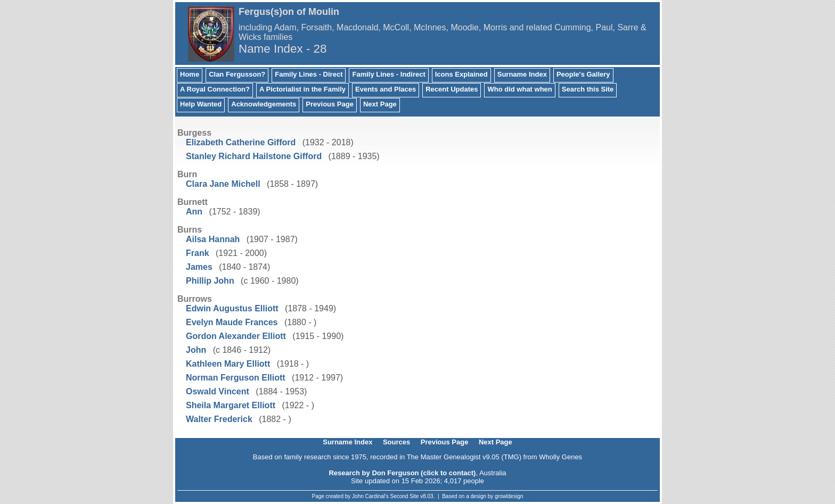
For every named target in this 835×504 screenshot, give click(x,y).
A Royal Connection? (215, 89)
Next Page (380, 104)
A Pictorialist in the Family (302, 89)
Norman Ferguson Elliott (236, 378)
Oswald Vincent (218, 391)
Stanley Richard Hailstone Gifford (254, 156)
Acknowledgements (264, 104)
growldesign (509, 496)
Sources (396, 442)
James (199, 267)
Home (190, 74)
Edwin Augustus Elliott (232, 308)
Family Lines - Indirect (388, 74)
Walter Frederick (219, 419)
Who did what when (519, 89)
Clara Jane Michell (223, 184)
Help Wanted (201, 104)
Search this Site (588, 89)
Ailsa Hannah (213, 239)
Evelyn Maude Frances (232, 322)
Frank (198, 253)
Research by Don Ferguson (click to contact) (402, 473)
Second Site (405, 496)
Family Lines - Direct (309, 74)
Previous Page (330, 104)
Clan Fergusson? (237, 74)
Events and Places (386, 89)
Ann (194, 212)
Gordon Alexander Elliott (236, 336)
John (196, 350)
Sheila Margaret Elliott (231, 405)
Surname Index (522, 74)
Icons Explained (461, 74)
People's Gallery (583, 74)
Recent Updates (452, 89)
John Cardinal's (370, 496)
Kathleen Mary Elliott (228, 364)
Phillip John (210, 281)
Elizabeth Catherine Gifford (241, 142)
